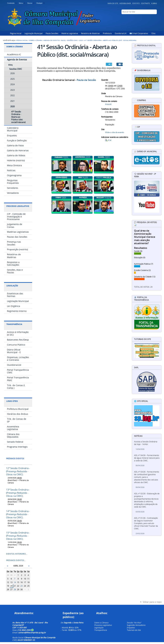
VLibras (154, 3)
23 (22, 586)
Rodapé (41, 3)
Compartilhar (111, 64)
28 (15, 589)
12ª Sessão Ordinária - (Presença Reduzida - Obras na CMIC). (18, 471)
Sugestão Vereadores (136, 625)
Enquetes (131, 628)
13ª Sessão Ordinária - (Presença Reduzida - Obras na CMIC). (18, 493)
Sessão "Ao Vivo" (134, 623)
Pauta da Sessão (86, 80)
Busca (31, 3)
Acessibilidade (125, 3)
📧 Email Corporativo (139, 33)
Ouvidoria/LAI (121, 33)
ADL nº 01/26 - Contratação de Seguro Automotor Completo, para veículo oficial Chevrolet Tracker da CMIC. (146, 523)
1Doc (153, 33)
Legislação (12, 286)
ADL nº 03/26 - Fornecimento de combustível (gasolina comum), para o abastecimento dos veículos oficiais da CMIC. (147, 477)
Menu (23, 3)
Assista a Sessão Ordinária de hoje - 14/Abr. (146, 443)
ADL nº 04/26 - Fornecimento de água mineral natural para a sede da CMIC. (147, 458)
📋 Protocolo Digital (145, 46)
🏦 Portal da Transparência (141, 299)
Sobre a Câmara (36, 40)
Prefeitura (107, 33)
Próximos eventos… (16, 560)
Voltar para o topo (152, 602)
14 (15, 582)
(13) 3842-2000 (26, 630)
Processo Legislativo (18, 206)
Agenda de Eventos (52, 40)
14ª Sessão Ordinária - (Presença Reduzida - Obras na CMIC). (18, 514)
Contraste (145, 3)
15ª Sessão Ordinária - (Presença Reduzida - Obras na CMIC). (18, 536)
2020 (81, 40)
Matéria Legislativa (70, 33)
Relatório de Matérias (90, 33)
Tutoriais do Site (134, 630)
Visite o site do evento (115, 132)
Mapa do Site (113, 3)
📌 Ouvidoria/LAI (142, 70)
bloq (63, 40)
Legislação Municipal (34, 33)
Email (121, 64)
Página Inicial (16, 33)
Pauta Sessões (52, 33)
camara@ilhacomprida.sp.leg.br (32, 632)
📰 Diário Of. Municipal (145, 152)
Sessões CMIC (72, 40)
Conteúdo (12, 3)
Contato (136, 3)
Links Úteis (12, 401)
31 (15, 575)
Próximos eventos (15, 459)
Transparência (14, 324)
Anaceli (108, 104)
